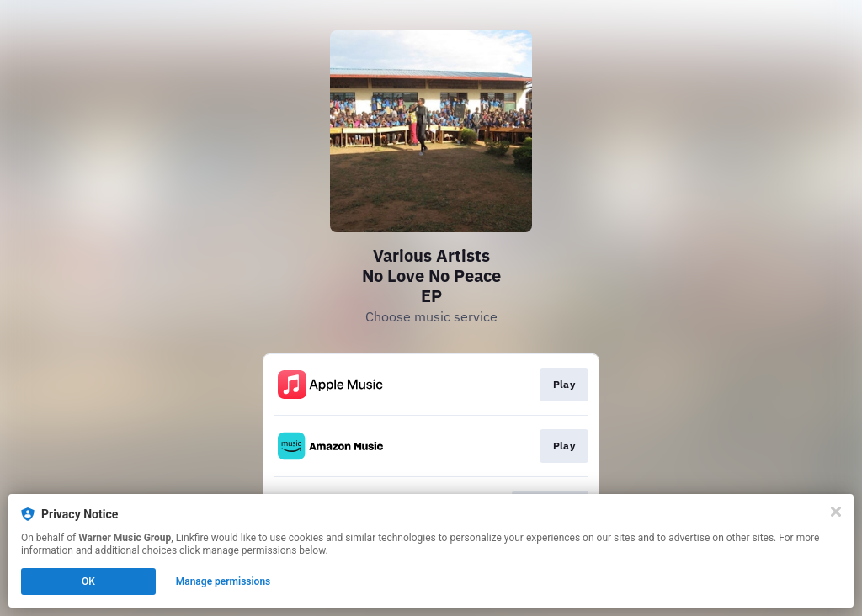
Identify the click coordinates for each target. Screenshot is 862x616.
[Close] (836, 512)
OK (88, 581)
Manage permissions (223, 581)
